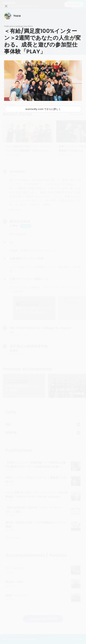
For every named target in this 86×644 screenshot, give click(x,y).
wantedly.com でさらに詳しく (43, 109)
